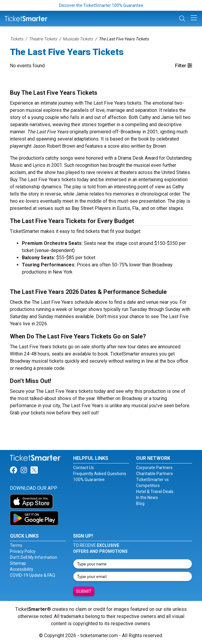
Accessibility (22, 569)
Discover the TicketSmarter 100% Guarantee (101, 5)
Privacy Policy (23, 551)
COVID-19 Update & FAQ (33, 575)
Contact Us (83, 468)
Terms (16, 545)
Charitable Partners (154, 474)
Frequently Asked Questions (100, 474)
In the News (147, 498)
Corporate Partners (154, 468)
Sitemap (18, 563)
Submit (84, 591)
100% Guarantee (89, 480)
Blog (140, 503)
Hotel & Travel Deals (155, 492)
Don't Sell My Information (34, 557)
